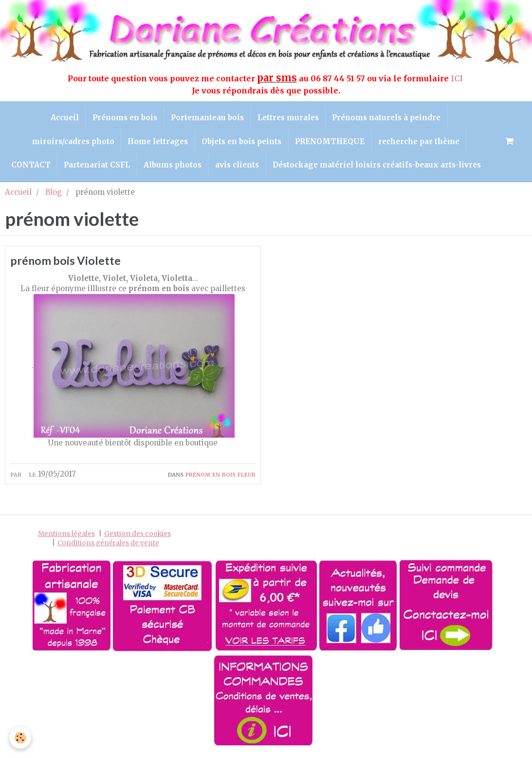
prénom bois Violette (70, 265)
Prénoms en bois (123, 119)
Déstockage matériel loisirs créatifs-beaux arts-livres (380, 169)
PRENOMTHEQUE (331, 143)
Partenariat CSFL (95, 169)
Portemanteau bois (207, 119)
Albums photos (173, 169)
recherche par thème (422, 143)
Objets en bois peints (241, 143)
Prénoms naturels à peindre (390, 119)
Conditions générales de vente (108, 548)
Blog (54, 196)
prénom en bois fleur (220, 479)
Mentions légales (66, 539)
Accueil (62, 119)
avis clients (238, 169)
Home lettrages (156, 143)
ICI (458, 78)
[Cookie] (21, 738)
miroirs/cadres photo (70, 143)
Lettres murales (290, 119)
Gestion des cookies (138, 539)
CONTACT (28, 169)
